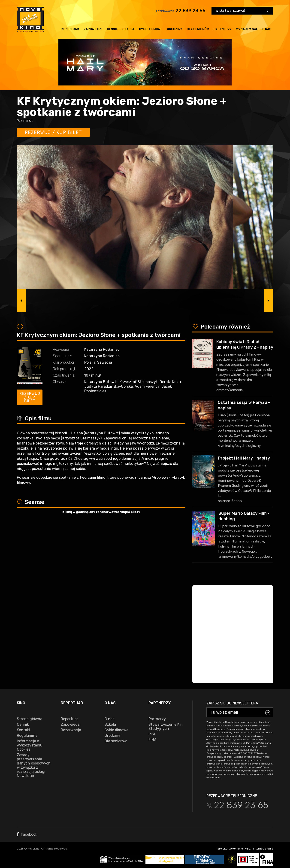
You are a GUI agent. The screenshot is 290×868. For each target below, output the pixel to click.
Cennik (112, 29)
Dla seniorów (198, 29)
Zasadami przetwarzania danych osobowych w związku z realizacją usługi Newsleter (238, 726)
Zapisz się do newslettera (232, 703)
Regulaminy (27, 736)
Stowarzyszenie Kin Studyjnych (166, 727)
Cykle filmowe (151, 29)
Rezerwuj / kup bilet (53, 132)
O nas (267, 29)
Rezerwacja (71, 730)
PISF (152, 734)
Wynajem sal (247, 29)
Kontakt (24, 730)
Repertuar (70, 29)
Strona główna (30, 719)
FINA (153, 740)
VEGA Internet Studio (259, 849)
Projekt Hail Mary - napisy (244, 458)
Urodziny (175, 29)
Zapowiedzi (93, 29)
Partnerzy (223, 29)
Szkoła (128, 29)
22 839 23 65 (190, 11)
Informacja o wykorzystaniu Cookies (30, 745)
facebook (27, 834)
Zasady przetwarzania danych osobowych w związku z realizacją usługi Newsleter (34, 765)
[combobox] (242, 11)
